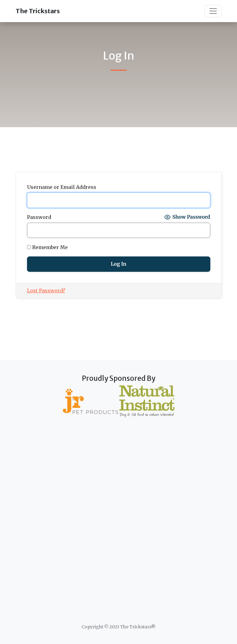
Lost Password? (46, 291)
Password (39, 217)
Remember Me (47, 247)
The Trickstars (38, 11)
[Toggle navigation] (213, 11)
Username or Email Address (62, 187)
